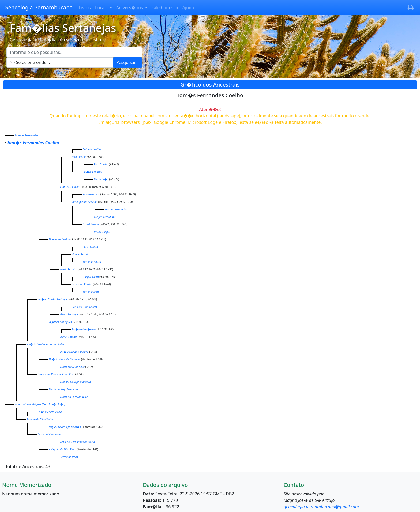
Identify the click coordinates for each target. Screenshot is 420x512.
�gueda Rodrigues (60, 322)
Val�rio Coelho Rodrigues (53, 299)
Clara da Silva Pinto (49, 434)
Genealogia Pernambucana (38, 7)
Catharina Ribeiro (82, 284)
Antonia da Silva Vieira (40, 419)
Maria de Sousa (92, 262)
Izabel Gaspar (91, 224)
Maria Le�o (101, 179)
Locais (102, 8)
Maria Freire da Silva (72, 367)
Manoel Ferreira (81, 254)
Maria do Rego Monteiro (63, 389)
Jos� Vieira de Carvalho (74, 352)
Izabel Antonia (69, 337)
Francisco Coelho (70, 187)
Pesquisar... (127, 62)
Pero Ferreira (90, 247)
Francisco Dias (91, 194)
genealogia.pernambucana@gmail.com (321, 507)
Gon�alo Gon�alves (84, 307)
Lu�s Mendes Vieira (50, 412)
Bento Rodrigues (70, 314)
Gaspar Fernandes (116, 209)
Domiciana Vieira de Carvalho (55, 374)
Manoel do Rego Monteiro (76, 382)
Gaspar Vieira (91, 277)
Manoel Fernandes (27, 135)
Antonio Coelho (92, 149)
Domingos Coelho (59, 239)
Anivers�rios (130, 8)
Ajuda (188, 8)
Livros (85, 8)
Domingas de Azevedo (85, 202)
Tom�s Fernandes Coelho (33, 143)
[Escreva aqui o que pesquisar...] (74, 52)
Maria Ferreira (69, 269)
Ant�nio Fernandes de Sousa (78, 442)
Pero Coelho (79, 157)
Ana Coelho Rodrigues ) (40, 404)
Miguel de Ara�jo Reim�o (65, 427)
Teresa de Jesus (69, 457)
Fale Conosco (165, 8)
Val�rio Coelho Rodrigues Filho (45, 344)
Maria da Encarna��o (74, 397)
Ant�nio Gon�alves (84, 329)
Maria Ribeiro (91, 292)
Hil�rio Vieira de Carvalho (65, 359)
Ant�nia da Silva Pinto (63, 449)
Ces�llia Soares (92, 172)
